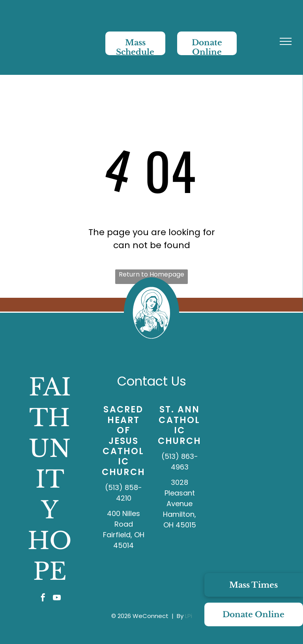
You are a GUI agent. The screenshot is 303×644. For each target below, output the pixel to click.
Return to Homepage (151, 274)
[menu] (286, 41)
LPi (189, 616)
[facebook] (43, 599)
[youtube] (57, 599)
